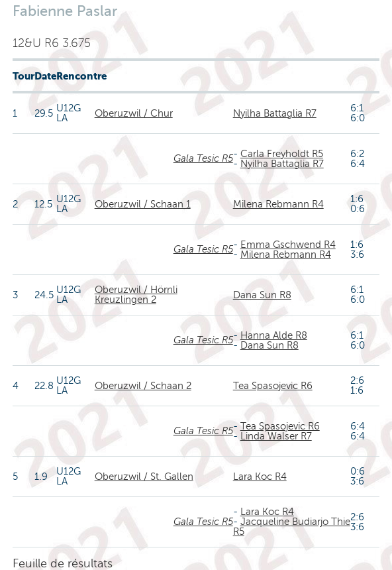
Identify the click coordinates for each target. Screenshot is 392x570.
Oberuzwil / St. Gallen (144, 477)
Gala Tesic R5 (203, 158)
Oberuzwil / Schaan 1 (143, 204)
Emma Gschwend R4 (288, 245)
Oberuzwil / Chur (134, 113)
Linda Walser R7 (276, 436)
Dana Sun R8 (262, 295)
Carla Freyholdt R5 (282, 154)
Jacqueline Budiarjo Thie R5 (292, 527)
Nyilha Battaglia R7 (275, 113)
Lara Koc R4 (260, 477)
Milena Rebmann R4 (278, 204)
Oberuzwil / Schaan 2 (143, 386)
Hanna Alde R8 (274, 335)
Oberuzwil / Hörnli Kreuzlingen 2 (136, 295)
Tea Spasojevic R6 (273, 386)
